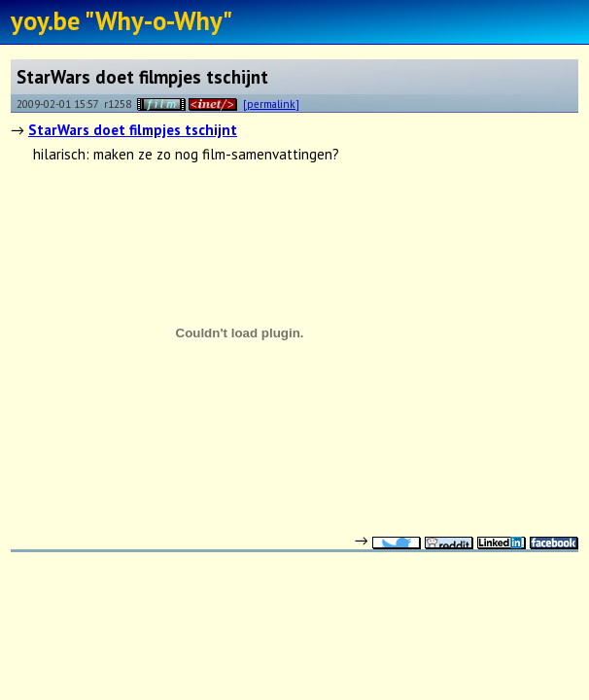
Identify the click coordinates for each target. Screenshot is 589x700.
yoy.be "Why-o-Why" (121, 20)
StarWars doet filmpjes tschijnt (133, 130)
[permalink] (271, 104)
